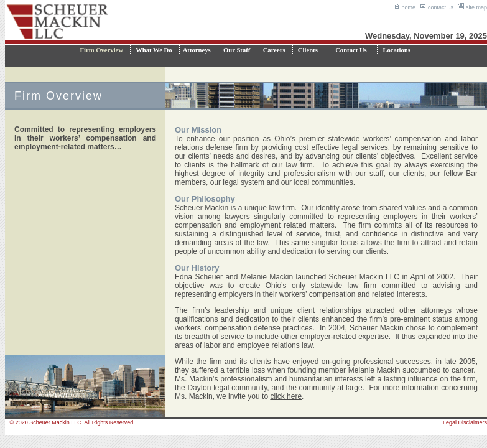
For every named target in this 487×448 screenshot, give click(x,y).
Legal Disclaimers (465, 422)
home (405, 7)
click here (286, 396)
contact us (437, 7)
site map (472, 7)
